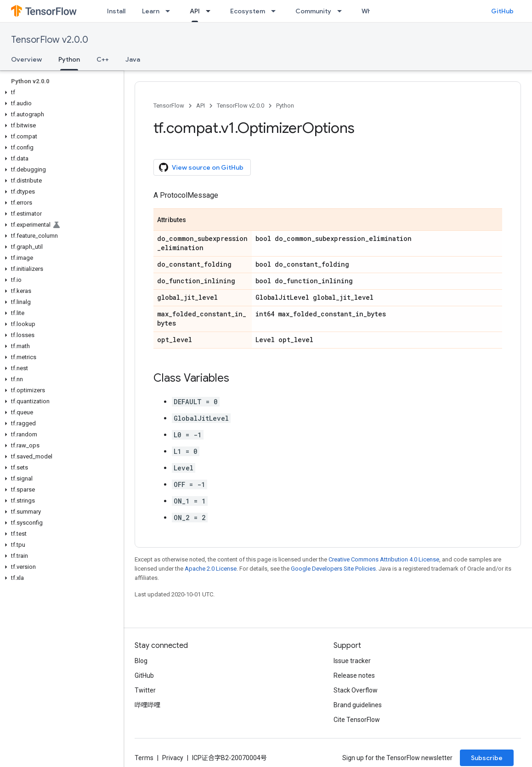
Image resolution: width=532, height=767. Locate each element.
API (201, 106)
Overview (26, 59)
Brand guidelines (358, 705)
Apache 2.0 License (211, 569)
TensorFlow (169, 106)
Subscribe (487, 758)
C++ (103, 59)
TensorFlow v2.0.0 (50, 40)
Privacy (173, 758)
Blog (141, 661)
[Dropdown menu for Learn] (170, 11)
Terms (144, 758)
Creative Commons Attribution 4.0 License (384, 559)
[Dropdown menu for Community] (342, 11)
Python (285, 106)
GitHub (502, 11)
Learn (151, 11)
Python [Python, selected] (69, 59)
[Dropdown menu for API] (211, 11)
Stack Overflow (356, 690)
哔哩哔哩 (147, 705)
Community (313, 11)
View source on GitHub (201, 167)
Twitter (145, 690)
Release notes (354, 675)
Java (133, 59)
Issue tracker (352, 661)
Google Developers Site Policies (333, 569)
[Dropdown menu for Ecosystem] (276, 11)
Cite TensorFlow (357, 720)
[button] (60, 92)
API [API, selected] (195, 11)
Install (116, 11)
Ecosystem (248, 11)
